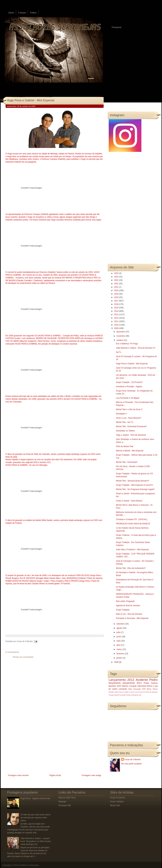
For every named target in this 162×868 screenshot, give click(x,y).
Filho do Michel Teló (125, 446)
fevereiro (120, 654)
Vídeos (33, 13)
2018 (117, 297)
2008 (117, 662)
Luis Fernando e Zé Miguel (128, 398)
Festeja (111, 695)
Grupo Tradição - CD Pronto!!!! (129, 382)
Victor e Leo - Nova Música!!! (128, 418)
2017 (117, 301)
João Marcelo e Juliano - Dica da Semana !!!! (135, 348)
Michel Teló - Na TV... (125, 422)
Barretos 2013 (115, 686)
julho (119, 632)
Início (11, 13)
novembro (121, 336)
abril (119, 645)
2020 (117, 290)
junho (119, 637)
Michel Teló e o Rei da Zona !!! (129, 409)
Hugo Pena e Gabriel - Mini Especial (31, 100)
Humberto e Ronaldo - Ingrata (129, 387)
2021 (117, 287)
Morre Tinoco (152, 689)
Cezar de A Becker (132, 759)
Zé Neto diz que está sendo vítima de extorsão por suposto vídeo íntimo (35, 818)
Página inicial (55, 775)
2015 (117, 308)
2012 (117, 318)
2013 (117, 315)
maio (119, 641)
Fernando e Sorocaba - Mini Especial (132, 618)
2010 (117, 325)
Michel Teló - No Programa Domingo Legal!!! (135, 489)
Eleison (125, 686)
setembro (121, 624)
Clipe (130, 689)
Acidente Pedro (147, 680)
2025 (117, 273)
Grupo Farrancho (118, 798)
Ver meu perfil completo (131, 764)
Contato (22, 13)
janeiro (120, 658)
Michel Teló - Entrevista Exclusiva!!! (131, 426)
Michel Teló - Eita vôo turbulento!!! (131, 568)
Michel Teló (115, 805)
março (119, 649)
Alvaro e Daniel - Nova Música (129, 501)
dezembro (121, 332)
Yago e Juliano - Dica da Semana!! (131, 435)
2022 (117, 284)
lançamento (115, 683)
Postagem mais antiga (91, 775)
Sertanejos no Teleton (125, 431)
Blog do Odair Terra (67, 798)
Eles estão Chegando (125, 601)
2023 (117, 280)
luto (140, 695)
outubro (120, 340)
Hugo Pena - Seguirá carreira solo (35, 798)
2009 (117, 328)
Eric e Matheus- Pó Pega (127, 344)
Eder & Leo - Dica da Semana (129, 614)
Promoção (122, 695)
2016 (117, 304)
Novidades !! (121, 414)
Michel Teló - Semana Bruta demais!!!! (132, 481)
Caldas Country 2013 (131, 692)
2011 (117, 321)
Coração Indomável (138, 686)
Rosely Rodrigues (132, 695)
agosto (120, 628)
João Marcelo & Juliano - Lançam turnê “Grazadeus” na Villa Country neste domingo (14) (36, 841)
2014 (117, 311)
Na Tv (119, 352)
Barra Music (119, 692)
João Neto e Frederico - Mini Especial (132, 550)
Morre (150, 686)
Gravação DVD (139, 689)
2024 (117, 277)
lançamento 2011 (132, 683)
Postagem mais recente (18, 775)
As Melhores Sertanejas (28, 865)
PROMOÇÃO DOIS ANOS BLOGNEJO (133, 524)
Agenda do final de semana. (128, 606)
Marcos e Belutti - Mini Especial (130, 451)
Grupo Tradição (123, 610)
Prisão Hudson (151, 683)
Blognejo (63, 802)
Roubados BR (65, 805)
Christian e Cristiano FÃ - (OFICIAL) (132, 519)
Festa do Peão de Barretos (148, 692)
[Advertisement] (30, 750)
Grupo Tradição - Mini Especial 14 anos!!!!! (134, 485)
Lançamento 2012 (122, 680)
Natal (116, 695)
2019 (117, 294)
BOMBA (112, 692)
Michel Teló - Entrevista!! (127, 462)
